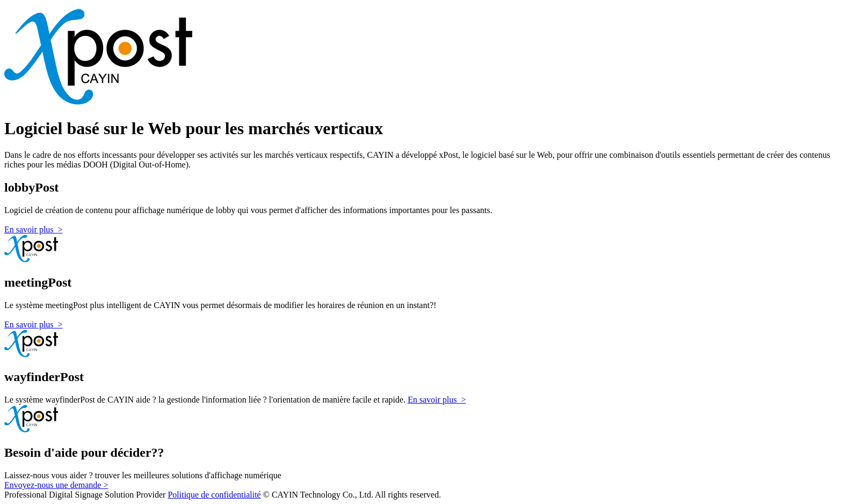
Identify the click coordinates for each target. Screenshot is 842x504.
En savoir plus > (34, 229)
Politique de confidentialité (214, 495)
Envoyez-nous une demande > (56, 485)
